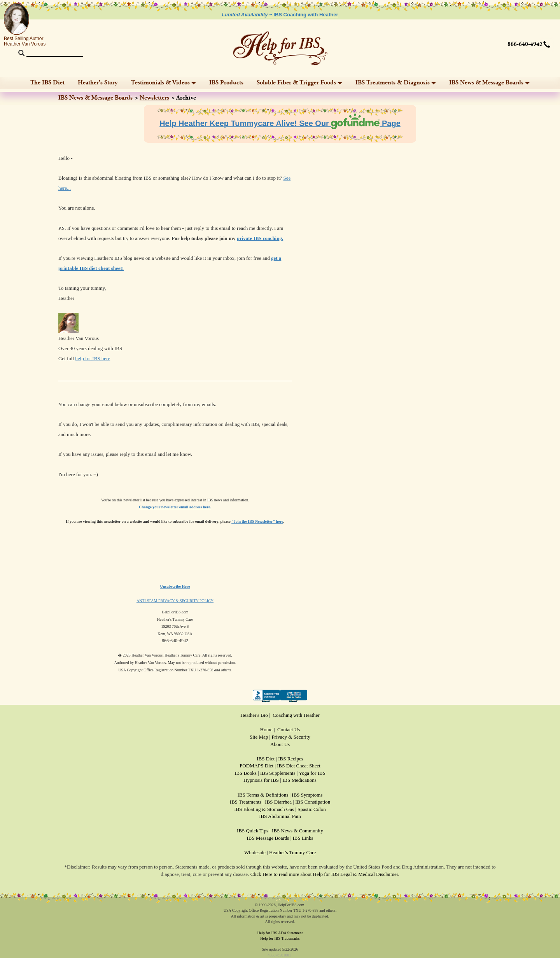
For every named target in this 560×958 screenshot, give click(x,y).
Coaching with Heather (296, 715)
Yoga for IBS (312, 773)
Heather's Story (98, 83)
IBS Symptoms (307, 795)
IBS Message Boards (268, 838)
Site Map (259, 737)
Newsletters (154, 98)
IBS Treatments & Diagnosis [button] (396, 83)
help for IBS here (93, 358)
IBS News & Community (297, 831)
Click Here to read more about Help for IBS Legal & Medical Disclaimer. (325, 874)
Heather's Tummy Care (292, 852)
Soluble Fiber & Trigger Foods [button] (299, 83)
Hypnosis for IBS (261, 780)
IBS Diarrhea (278, 802)
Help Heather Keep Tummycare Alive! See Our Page (280, 123)
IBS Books (246, 773)
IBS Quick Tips (253, 831)
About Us (280, 744)
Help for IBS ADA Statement (280, 933)
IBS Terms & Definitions (263, 795)
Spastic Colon (312, 809)
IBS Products (226, 83)
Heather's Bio (254, 715)
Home (266, 729)
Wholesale (255, 852)
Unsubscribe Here (175, 586)
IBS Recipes (291, 759)
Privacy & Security (291, 737)
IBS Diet (266, 759)
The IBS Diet (47, 83)
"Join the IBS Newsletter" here (257, 521)
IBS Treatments (246, 802)
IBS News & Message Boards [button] (489, 83)
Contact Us (289, 729)
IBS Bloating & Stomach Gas (264, 809)
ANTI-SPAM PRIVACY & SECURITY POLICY (175, 601)
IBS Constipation (313, 802)
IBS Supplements (278, 773)
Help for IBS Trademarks (280, 938)
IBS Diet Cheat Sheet (299, 766)
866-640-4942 (525, 44)
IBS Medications (299, 780)
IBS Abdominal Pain (280, 816)
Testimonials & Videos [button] (164, 83)
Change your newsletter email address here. (175, 507)
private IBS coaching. (260, 238)
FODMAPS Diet (256, 766)
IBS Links (303, 838)
